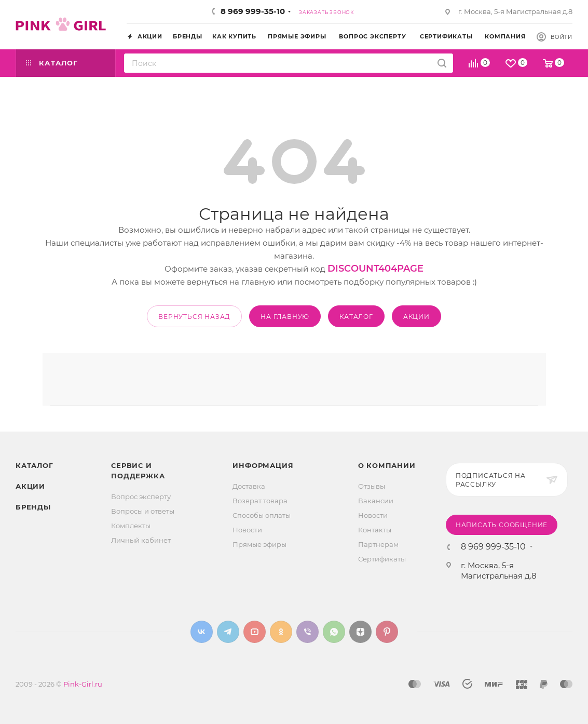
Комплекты (131, 526)
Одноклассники (281, 632)
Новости (247, 530)
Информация (263, 465)
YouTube (255, 632)
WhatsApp (334, 632)
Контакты (375, 530)
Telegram (228, 632)
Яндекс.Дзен (360, 632)
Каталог (35, 465)
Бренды (33, 507)
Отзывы (372, 486)
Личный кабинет (141, 540)
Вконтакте (202, 632)
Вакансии (376, 501)
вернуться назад (194, 317)
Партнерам (378, 544)
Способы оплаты (262, 515)
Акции (30, 486)
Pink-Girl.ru (83, 684)
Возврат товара (260, 501)
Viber (307, 632)
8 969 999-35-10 (253, 11)
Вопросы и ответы (143, 511)
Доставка (249, 486)
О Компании (387, 465)
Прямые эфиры (259, 544)
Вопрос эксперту (141, 497)
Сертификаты (382, 559)
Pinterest (387, 632)
